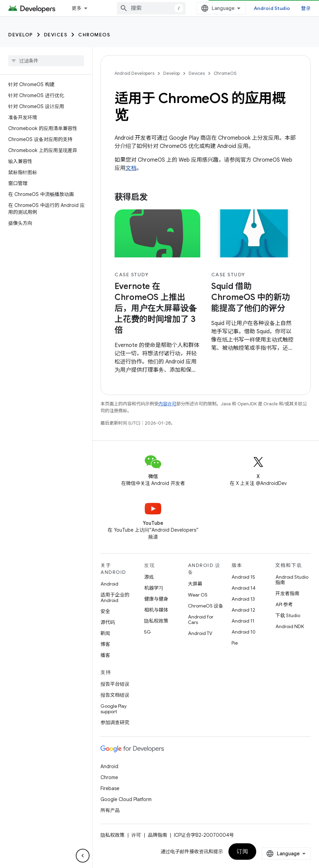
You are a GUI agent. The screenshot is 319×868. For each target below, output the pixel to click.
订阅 (242, 852)
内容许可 (167, 404)
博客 (105, 644)
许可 (136, 835)
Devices (56, 35)
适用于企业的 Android (115, 598)
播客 (105, 655)
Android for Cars (201, 620)
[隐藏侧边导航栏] (83, 856)
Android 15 (243, 577)
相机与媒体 (156, 610)
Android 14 (244, 588)
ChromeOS (94, 35)
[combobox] (151, 8)
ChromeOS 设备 (206, 606)
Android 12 (243, 610)
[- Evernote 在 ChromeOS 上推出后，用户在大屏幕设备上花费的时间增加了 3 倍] (157, 308)
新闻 (105, 633)
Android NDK (290, 626)
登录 (306, 8)
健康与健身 (156, 599)
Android (109, 584)
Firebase (110, 788)
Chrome (109, 777)
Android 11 (243, 621)
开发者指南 (287, 593)
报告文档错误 (115, 695)
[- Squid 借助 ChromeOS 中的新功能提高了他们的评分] (254, 297)
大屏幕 (195, 584)
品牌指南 (157, 835)
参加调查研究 (115, 722)
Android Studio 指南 (292, 580)
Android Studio (272, 8)
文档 (131, 168)
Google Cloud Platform (126, 799)
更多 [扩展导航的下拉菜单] (77, 8)
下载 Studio (288, 615)
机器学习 (154, 588)
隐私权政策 (156, 621)
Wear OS (198, 595)
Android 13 (243, 599)
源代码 (108, 622)
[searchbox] (46, 61)
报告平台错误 (115, 684)
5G (147, 632)
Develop (21, 35)
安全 (105, 611)
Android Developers (134, 73)
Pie (235, 643)
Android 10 (244, 632)
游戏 (149, 577)
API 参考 (284, 604)
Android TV (200, 633)
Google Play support (114, 709)
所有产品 (110, 810)
